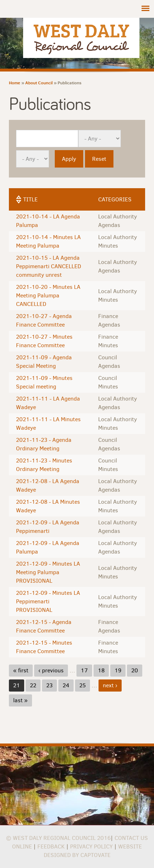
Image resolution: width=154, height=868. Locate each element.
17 (84, 670)
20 (135, 670)
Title (30, 199)
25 (83, 685)
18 (101, 670)
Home (15, 83)
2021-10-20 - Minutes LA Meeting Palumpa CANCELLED (48, 295)
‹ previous (51, 670)
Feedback (51, 846)
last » (20, 700)
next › (110, 685)
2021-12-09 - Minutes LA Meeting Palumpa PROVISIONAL (48, 572)
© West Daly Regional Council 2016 (58, 838)
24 (66, 685)
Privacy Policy (91, 846)
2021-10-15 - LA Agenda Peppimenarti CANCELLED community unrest (49, 266)
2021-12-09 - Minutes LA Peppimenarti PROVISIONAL (48, 601)
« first (21, 670)
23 (49, 685)
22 (33, 685)
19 (118, 670)
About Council (39, 83)
